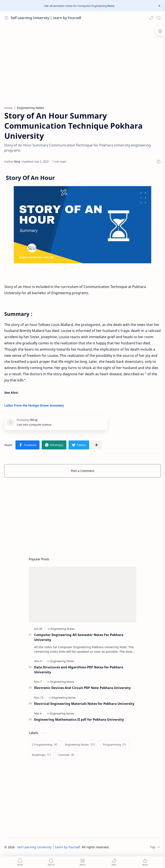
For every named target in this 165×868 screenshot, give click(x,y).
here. (111, 6)
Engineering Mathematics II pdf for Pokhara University (79, 719)
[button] (151, 18)
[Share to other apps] (96, 445)
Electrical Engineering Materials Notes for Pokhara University (84, 704)
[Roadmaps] (41, 755)
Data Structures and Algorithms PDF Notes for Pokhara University (79, 670)
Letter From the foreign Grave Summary (34, 405)
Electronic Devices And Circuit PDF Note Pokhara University (82, 688)
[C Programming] (44, 744)
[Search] (159, 18)
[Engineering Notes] (63, 629)
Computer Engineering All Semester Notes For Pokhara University (79, 637)
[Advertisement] (82, 67)
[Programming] (114, 744)
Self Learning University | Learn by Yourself (46, 18)
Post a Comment (83, 471)
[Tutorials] (66, 755)
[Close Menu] (159, 6)
